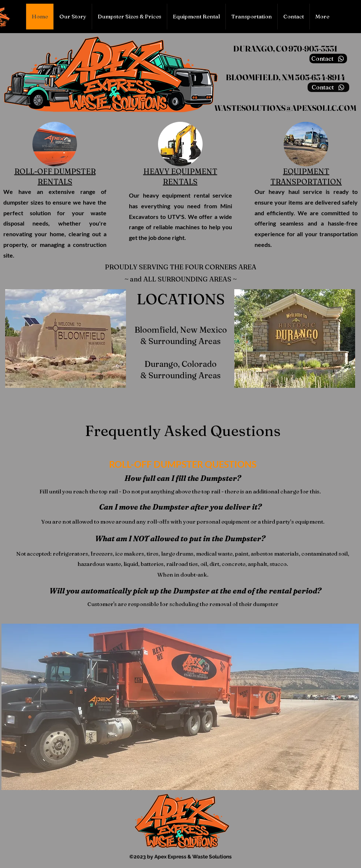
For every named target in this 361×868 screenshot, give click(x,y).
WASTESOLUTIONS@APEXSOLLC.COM (285, 108)
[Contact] (328, 59)
